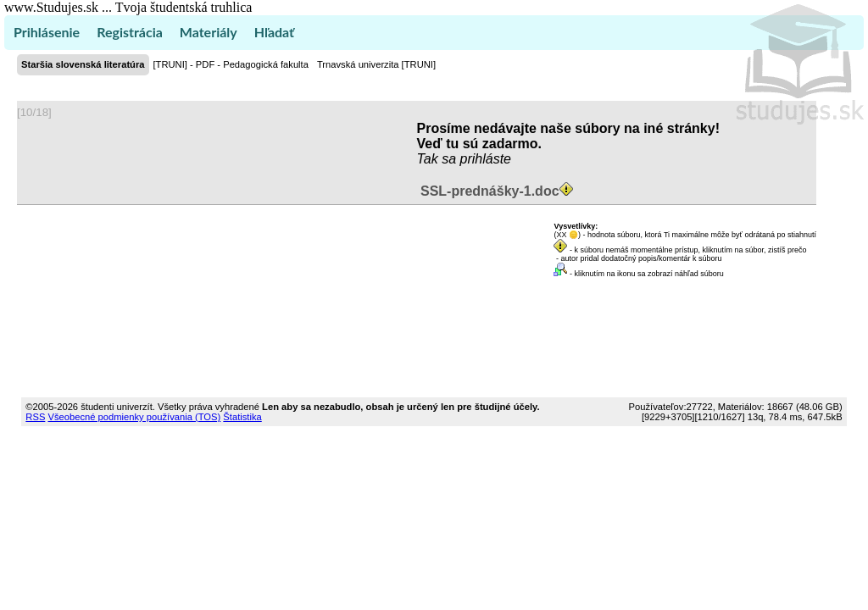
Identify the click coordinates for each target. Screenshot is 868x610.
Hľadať (274, 32)
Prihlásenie (47, 32)
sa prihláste (476, 159)
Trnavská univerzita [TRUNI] (376, 64)
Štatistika (242, 417)
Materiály (209, 32)
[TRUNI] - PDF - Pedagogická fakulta (231, 64)
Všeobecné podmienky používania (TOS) (134, 417)
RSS (35, 417)
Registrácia (130, 32)
